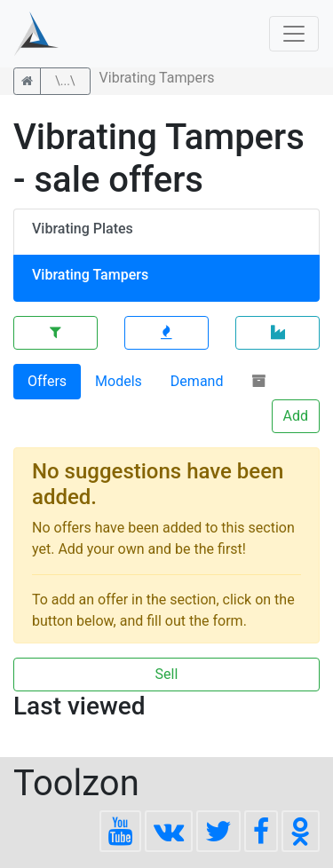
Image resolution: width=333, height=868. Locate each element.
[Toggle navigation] (294, 34)
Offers (47, 381)
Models (119, 381)
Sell (167, 674)
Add (296, 416)
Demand (197, 381)
